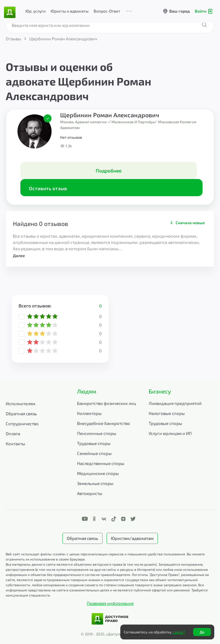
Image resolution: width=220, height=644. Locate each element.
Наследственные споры (101, 463)
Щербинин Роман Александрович (110, 115)
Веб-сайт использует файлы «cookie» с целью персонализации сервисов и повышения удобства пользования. (96, 554)
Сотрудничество (22, 424)
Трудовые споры (94, 443)
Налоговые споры (167, 413)
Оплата (13, 434)
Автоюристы (90, 493)
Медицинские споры (98, 473)
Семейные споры (94, 453)
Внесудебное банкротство (104, 423)
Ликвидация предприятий (175, 403)
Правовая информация (110, 603)
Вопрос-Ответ (107, 11)
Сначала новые (190, 223)
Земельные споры (95, 483)
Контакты (15, 444)
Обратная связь (21, 414)
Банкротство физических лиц (107, 403)
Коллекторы (89, 413)
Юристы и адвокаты (70, 11)
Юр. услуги (36, 11)
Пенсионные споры (97, 433)
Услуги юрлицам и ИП (170, 433)
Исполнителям (20, 404)
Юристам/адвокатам (132, 538)
